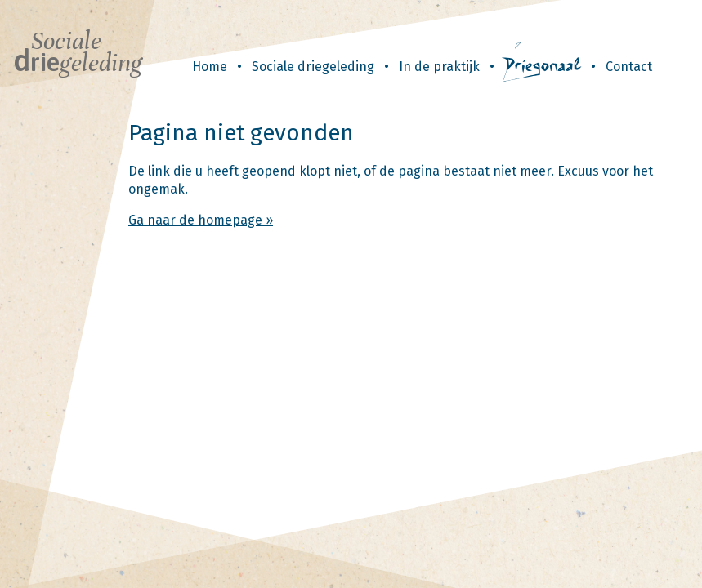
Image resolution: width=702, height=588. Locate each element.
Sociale (78, 52)
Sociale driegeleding (313, 67)
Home (210, 67)
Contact (629, 67)
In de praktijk (439, 67)
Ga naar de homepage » (201, 220)
